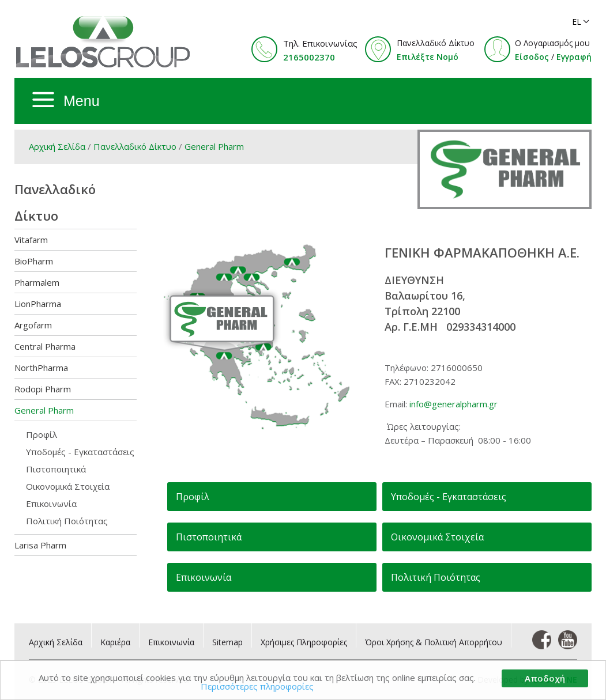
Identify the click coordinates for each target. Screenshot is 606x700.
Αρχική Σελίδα (57, 146)
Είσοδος (532, 57)
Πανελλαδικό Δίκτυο (135, 146)
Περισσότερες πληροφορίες (257, 686)
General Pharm (214, 146)
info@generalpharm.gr (453, 404)
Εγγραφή (574, 57)
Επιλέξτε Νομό (428, 57)
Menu (82, 101)
